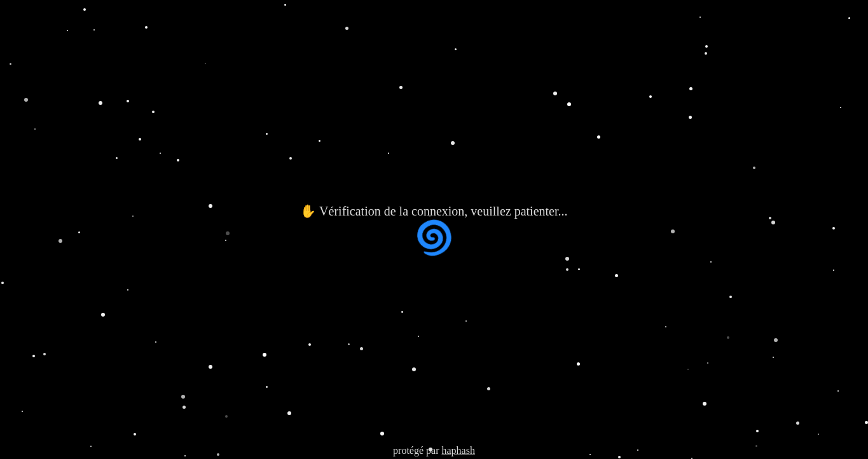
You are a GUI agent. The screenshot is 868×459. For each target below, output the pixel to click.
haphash (458, 450)
